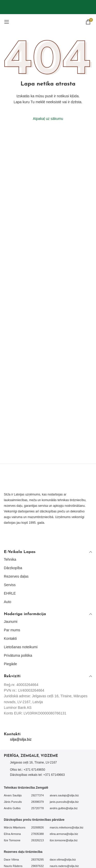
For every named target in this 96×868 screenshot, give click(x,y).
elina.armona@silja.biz (64, 834)
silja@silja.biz (21, 739)
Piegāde (10, 664)
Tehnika (10, 559)
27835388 (38, 834)
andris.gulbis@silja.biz (64, 808)
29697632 (38, 866)
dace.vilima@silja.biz (63, 860)
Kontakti (10, 638)
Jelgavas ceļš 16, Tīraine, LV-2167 (33, 762)
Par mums (12, 630)
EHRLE (10, 593)
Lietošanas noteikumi (21, 647)
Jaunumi (11, 622)
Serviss (10, 585)
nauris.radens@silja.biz (64, 866)
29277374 (38, 795)
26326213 (38, 840)
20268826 (38, 827)
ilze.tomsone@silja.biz (64, 840)
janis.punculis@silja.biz (64, 802)
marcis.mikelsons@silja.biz (67, 827)
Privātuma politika (18, 655)
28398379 (38, 802)
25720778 (38, 808)
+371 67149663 (54, 775)
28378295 (38, 860)
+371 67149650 (34, 770)
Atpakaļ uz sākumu (48, 119)
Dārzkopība (13, 568)
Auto (8, 602)
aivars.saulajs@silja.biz (64, 795)
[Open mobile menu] (7, 22)
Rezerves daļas (16, 576)
